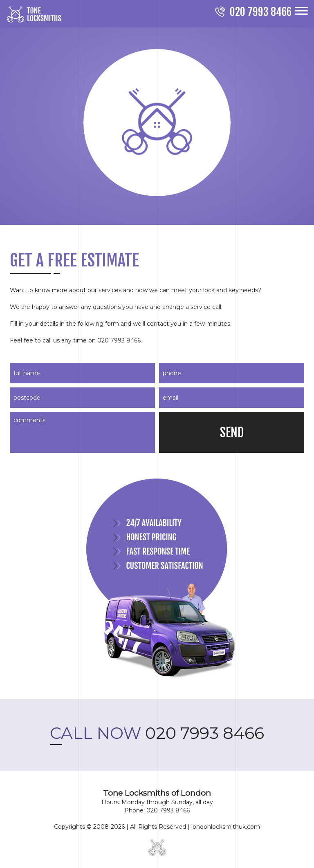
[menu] (301, 11)
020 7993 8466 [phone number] (157, 733)
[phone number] (253, 13)
